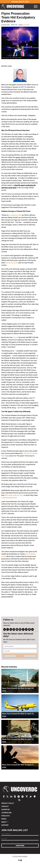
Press (4, 819)
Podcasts (5, 816)
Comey (15, 337)
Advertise (6, 809)
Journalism (6, 813)
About (4, 822)
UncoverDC (13, 7)
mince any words (12, 263)
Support (5, 825)
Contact (5, 806)
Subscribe (20, 656)
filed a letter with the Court (14, 495)
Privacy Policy (8, 803)
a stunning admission (9, 498)
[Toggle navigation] (36, 7)
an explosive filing (15, 215)
